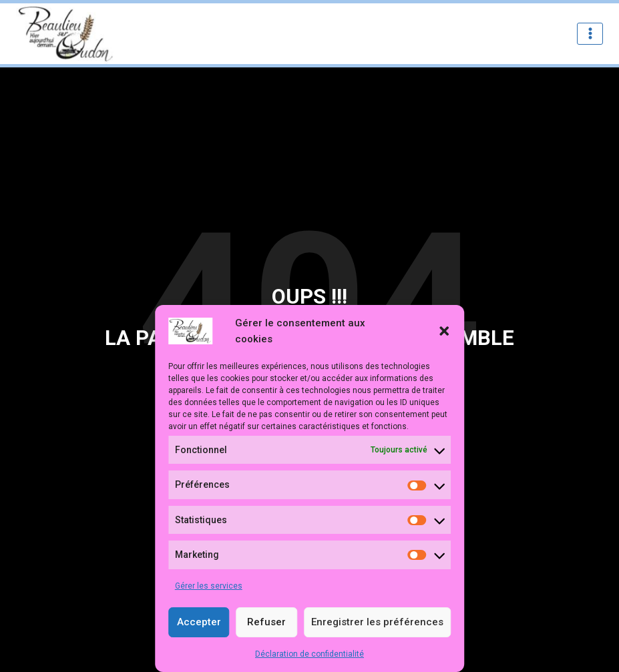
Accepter (199, 622)
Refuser (266, 622)
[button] (444, 331)
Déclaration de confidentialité (309, 654)
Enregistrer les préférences (377, 622)
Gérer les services (209, 586)
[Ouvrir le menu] (590, 34)
